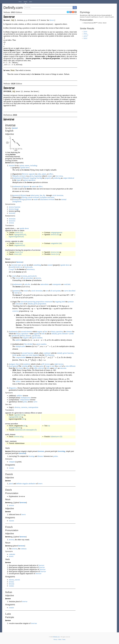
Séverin (12, 584)
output (65, 178)
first (46, 332)
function (31, 353)
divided (30, 344)
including (34, 166)
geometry (16, 195)
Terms (64, 640)
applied (37, 334)
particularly (32, 276)
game (41, 366)
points (58, 291)
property (48, 178)
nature (44, 174)
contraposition (33, 407)
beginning (38, 176)
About (60, 640)
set (47, 291)
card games (13, 366)
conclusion (19, 304)
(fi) (24, 430)
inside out (19, 267)
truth (26, 302)
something (37, 265)
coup (34, 366)
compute (12, 462)
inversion (12, 219)
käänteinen (19, 430)
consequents (57, 284)
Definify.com (56, 637)
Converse (86, 35)
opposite (32, 174)
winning (25, 366)
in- (98, 17)
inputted (36, 355)
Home (20, 2)
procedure (30, 278)
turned (50, 265)
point (37, 195)
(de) (60, 243)
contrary (24, 549)
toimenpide (30, 430)
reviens (11, 582)
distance (41, 456)
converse (15, 311)
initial (33, 195)
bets (48, 368)
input (19, 180)
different (72, 366)
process (38, 278)
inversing (61, 451)
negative (26, 338)
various (22, 166)
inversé (15, 128)
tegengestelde (14, 417)
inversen (23, 502)
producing (57, 178)
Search (25, 2)
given (31, 176)
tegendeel (17, 415)
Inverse (85, 31)
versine (11, 468)
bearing (32, 456)
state (19, 265)
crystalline (43, 197)
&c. (44, 195)
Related (23, 195)
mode (36, 199)
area (28, 368)
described (72, 291)
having (39, 178)
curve (66, 291)
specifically (36, 336)
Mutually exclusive (19, 176)
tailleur (18, 381)
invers (17, 232)
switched (67, 284)
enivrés (17, 580)
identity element (25, 336)
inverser (41, 565)
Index (31, 2)
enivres (11, 580)
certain (30, 197)
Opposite (26, 186)
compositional (20, 357)
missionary (31, 269)
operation (32, 180)
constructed (48, 302)
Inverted (12, 166)
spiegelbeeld (13, 428)
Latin (95, 15)
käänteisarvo (55, 436)
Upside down (25, 168)
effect (51, 174)
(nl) (25, 234)
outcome (63, 368)
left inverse (46, 364)
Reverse (25, 174)
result (14, 276)
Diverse (85, 37)
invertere (82, 17)
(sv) (57, 254)
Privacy (56, 640)
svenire (11, 608)
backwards (29, 267)
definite (19, 484)
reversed (36, 197)
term (31, 355)
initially (30, 304)
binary (53, 332)
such (54, 291)
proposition (40, 302)
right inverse (59, 364)
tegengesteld (18, 234)
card (60, 366)
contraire (12, 554)
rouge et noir (50, 366)
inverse (17, 436)
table (36, 368)
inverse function (15, 207)
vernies (11, 586)
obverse (17, 407)
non (22, 302)
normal (64, 199)
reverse (11, 223)
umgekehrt (55, 243)
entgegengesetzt (57, 232)
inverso (54, 234)
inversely (12, 213)
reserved (41, 368)
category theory (15, 364)
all (51, 291)
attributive (32, 484)
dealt (21, 368)
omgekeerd (18, 245)
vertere (107, 17)
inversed (22, 453)
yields (71, 334)
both (63, 302)
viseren (11, 521)
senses (27, 166)
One (25, 344)
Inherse (85, 33)
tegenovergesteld (15, 237)
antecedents (45, 284)
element (29, 332)
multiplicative (20, 346)
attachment (44, 199)
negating (33, 178)
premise (71, 302)
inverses (20, 262)
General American (88, 23)
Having (25, 197)
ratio (26, 284)
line (41, 195)
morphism (27, 364)
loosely (12, 267)
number (40, 338)
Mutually (26, 178)
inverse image (14, 209)
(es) (58, 234)
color (67, 366)
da (49, 426)
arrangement (17, 201)
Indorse (85, 38)
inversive (12, 221)
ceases (50, 176)
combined (47, 353)
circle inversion (58, 195)
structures (51, 197)
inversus (34, 623)
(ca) (21, 232)
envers (11, 556)
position (29, 199)
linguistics (13, 388)
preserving (32, 302)
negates (40, 332)
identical (71, 178)
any (24, 278)
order (39, 174)
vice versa (59, 176)
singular (25, 484)
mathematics (17, 178)
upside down (24, 228)
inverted (14, 265)
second (23, 332)
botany (15, 199)
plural (11, 484)
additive (18, 340)
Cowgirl (12, 269)
